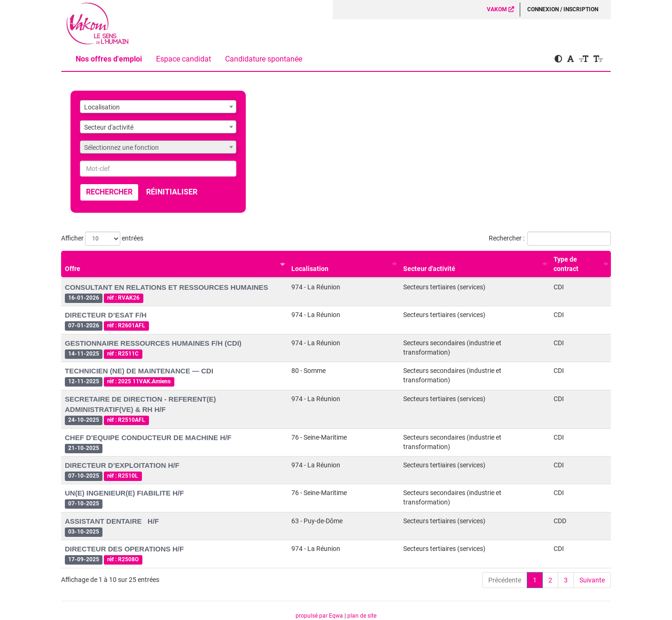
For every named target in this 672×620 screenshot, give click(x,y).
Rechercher (109, 192)
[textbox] (158, 147)
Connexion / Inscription (563, 9)
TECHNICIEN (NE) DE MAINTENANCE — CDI (139, 371)
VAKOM (500, 9)
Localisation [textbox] (102, 107)
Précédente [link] (505, 580)
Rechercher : (550, 239)
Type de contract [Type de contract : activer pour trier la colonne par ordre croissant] (566, 264)
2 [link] (550, 580)
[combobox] (158, 107)
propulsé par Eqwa (320, 616)
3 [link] (566, 580)
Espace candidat (184, 59)
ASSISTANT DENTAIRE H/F (112, 521)
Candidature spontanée (264, 59)
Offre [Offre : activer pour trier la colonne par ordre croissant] (73, 269)
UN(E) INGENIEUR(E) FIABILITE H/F (124, 493)
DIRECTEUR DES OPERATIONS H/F (124, 549)
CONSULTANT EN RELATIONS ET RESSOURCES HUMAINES (167, 287)
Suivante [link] (592, 580)
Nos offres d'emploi (109, 59)
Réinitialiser (172, 192)
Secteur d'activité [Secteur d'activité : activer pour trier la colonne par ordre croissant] (429, 269)
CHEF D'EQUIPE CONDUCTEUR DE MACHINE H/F (148, 438)
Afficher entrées (102, 239)
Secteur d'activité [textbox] (109, 127)
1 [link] (535, 580)
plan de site (362, 616)
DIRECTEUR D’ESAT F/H (106, 315)
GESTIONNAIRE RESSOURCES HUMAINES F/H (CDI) (153, 343)
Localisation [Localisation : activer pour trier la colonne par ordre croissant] (310, 269)
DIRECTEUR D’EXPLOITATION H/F (122, 465)
